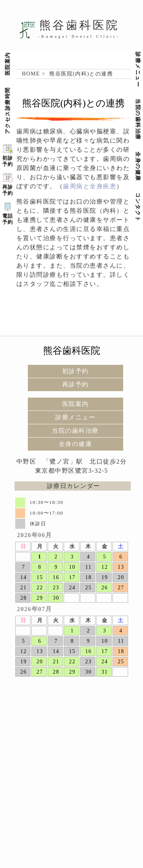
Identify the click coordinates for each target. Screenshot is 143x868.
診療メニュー (139, 70)
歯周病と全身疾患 (90, 186)
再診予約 (8, 190)
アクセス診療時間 (7, 111)
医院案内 (7, 64)
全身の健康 (139, 167)
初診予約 (8, 161)
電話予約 (8, 219)
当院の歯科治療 (139, 120)
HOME (31, 74)
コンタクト (139, 207)
